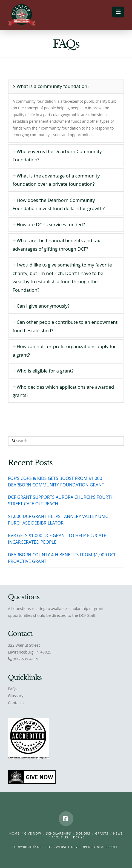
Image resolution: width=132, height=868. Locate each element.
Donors (83, 833)
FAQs (13, 689)
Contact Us (18, 703)
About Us (60, 837)
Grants (102, 833)
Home (14, 833)
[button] (118, 12)
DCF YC (79, 837)
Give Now (33, 833)
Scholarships (58, 833)
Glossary (16, 696)
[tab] (66, 86)
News (118, 833)
